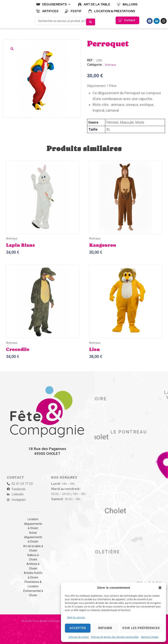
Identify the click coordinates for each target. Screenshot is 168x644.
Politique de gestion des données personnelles (115, 637)
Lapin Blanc (20, 244)
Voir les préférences (141, 628)
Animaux (110, 64)
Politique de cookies (79, 637)
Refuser (105, 628)
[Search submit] (91, 20)
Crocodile (18, 348)
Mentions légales (150, 637)
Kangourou (103, 244)
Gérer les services (76, 617)
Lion (94, 348)
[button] (160, 588)
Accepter (78, 628)
